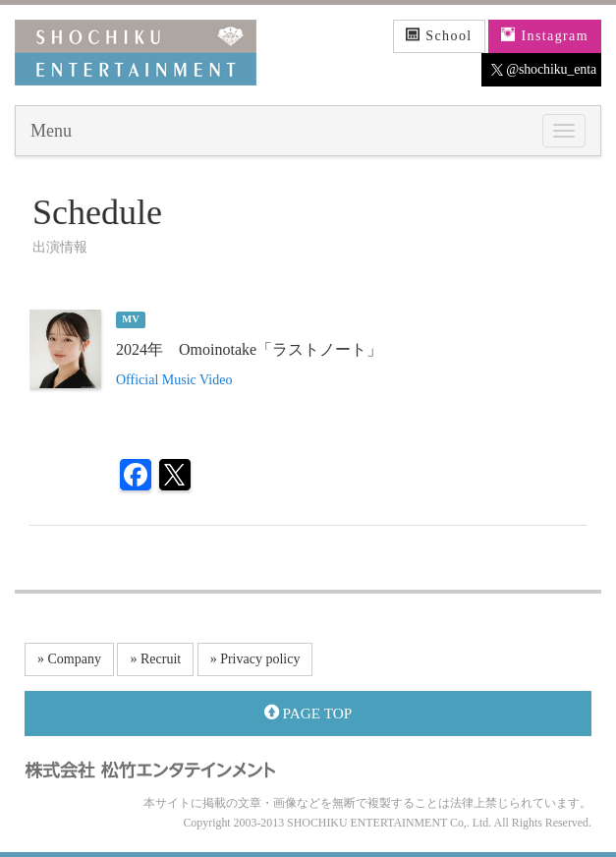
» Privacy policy (255, 659)
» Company (69, 659)
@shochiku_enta (544, 70)
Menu (51, 131)
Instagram (545, 35)
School (439, 35)
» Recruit (155, 659)
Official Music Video (174, 380)
